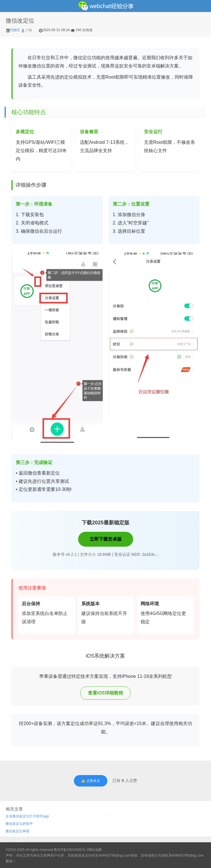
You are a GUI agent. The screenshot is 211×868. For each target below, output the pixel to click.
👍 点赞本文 (90, 781)
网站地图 (95, 850)
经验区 (13, 30)
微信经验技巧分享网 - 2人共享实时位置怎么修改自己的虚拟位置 (105, 6)
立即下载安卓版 (106, 539)
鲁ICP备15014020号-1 (71, 850)
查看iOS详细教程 (106, 693)
